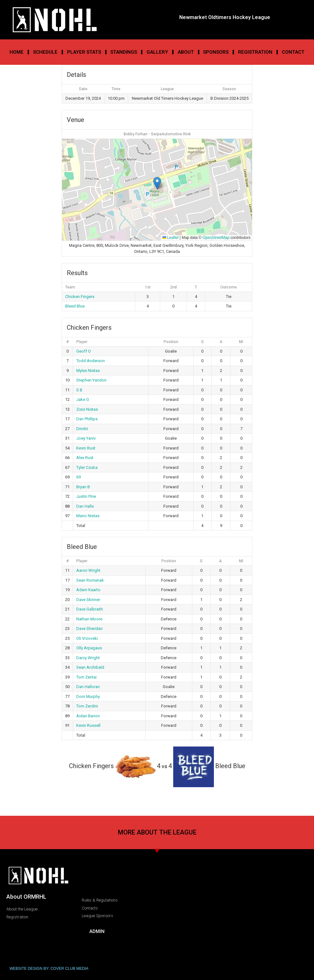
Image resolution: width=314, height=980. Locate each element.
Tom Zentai (86, 677)
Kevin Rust (86, 448)
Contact (293, 52)
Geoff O (84, 351)
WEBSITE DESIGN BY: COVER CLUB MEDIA (49, 969)
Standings (124, 52)
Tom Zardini (87, 706)
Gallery (157, 52)
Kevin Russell (88, 725)
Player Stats (84, 52)
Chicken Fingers (80, 297)
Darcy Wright (88, 658)
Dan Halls (85, 506)
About (186, 52)
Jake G (83, 399)
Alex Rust (85, 458)
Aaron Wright (88, 570)
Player (82, 342)
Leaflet (171, 238)
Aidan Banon (88, 716)
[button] (157, 183)
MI (241, 342)
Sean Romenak (90, 580)
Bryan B (83, 487)
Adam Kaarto (88, 590)
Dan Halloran (88, 687)
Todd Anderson (91, 361)
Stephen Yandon (91, 380)
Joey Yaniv (86, 438)
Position (171, 342)
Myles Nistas (88, 371)
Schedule (45, 52)
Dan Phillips (87, 419)
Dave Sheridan (89, 629)
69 (78, 477)
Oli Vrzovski (87, 638)
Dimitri (82, 429)
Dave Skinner (88, 600)
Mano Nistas (88, 516)
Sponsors (216, 52)
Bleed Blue (75, 306)
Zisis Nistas (87, 409)
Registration (255, 52)
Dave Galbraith (90, 609)
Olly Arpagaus (89, 648)
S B (79, 390)
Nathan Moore (89, 619)
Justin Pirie (86, 496)
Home (17, 52)
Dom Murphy (88, 696)
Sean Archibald (90, 667)
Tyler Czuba (87, 467)
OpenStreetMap (216, 238)
